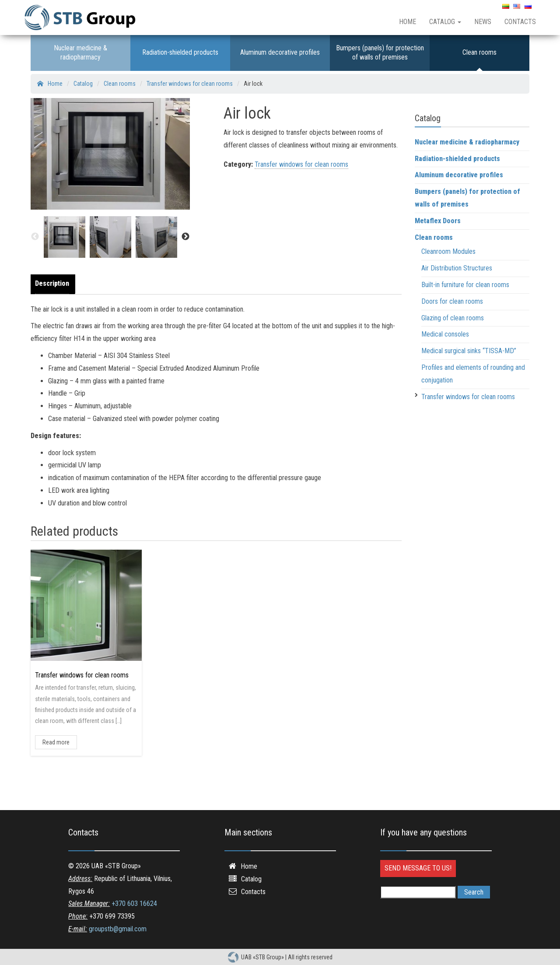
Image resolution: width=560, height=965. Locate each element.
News (483, 22)
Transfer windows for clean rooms (301, 164)
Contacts (520, 22)
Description (52, 283)
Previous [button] (35, 237)
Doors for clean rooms (452, 301)
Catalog (445, 22)
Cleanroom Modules (448, 251)
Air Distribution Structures (457, 268)
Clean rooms (479, 52)
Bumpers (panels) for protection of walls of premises (380, 53)
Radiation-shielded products (180, 52)
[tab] (54, 284)
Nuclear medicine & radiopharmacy (80, 53)
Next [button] (185, 237)
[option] (65, 237)
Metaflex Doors (438, 221)
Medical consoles (445, 334)
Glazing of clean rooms (453, 318)
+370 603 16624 (134, 904)
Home (408, 22)
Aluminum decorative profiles (280, 52)
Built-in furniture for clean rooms (465, 285)
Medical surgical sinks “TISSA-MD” (469, 351)
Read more (56, 742)
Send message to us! (418, 868)
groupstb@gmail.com (118, 929)
